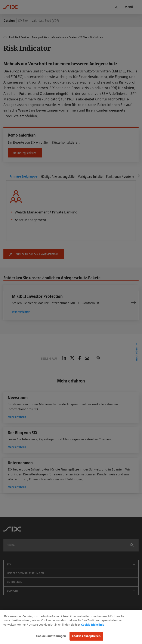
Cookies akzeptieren (86, 636)
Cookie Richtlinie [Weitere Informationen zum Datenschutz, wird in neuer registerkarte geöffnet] (93, 625)
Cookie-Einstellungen (51, 636)
